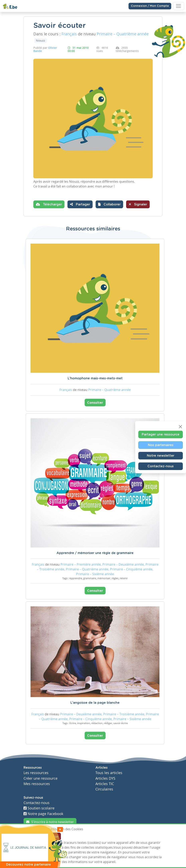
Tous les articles (109, 773)
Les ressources (36, 773)
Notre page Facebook (43, 814)
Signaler (138, 204)
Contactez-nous (161, 466)
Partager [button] (80, 204)
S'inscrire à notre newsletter (50, 822)
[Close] (180, 427)
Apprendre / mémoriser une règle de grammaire (95, 553)
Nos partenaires (161, 445)
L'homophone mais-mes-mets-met (95, 378)
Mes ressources (37, 784)
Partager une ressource (161, 434)
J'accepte (33, 836)
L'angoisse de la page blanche (95, 703)
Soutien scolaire (39, 808)
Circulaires (104, 789)
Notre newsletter (161, 455)
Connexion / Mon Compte (150, 6)
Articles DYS (105, 778)
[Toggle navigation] (178, 6)
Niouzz (41, 40)
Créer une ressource (41, 778)
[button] (109, 204)
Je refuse (52, 836)
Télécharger (49, 204)
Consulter (95, 403)
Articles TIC (105, 784)
